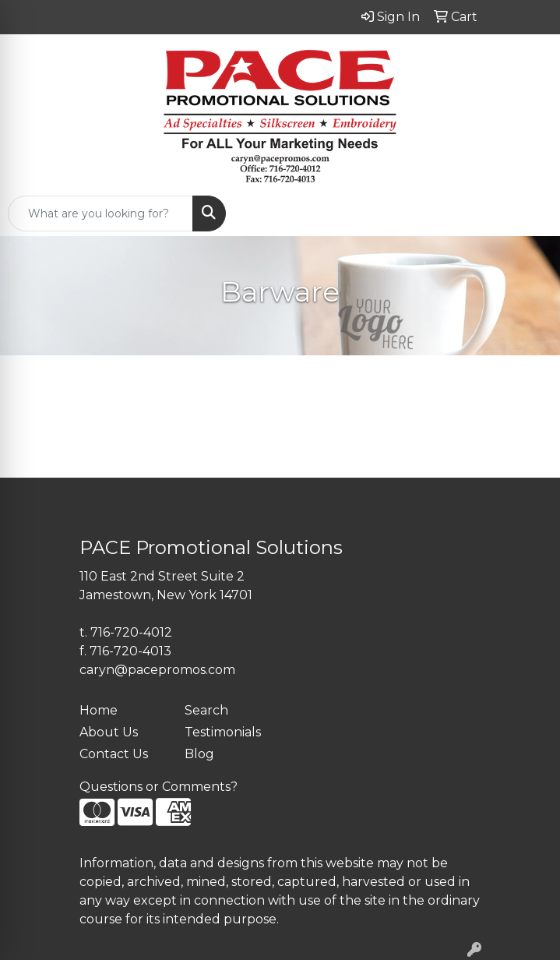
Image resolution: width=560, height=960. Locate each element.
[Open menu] (529, 214)
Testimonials (223, 732)
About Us (109, 732)
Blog (199, 754)
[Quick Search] (100, 214)
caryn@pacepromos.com (157, 670)
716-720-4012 (131, 632)
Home (99, 710)
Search (206, 710)
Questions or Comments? (158, 787)
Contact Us (114, 754)
